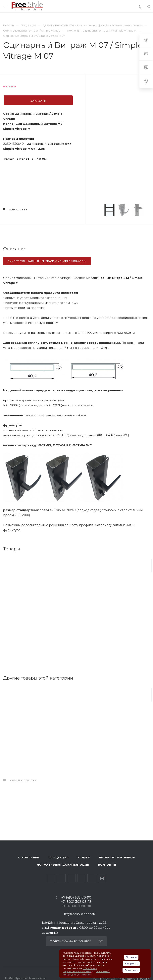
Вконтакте (51, 878)
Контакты (107, 865)
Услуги (84, 857)
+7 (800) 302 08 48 (76, 902)
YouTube (71, 878)
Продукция (58, 857)
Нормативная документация (63, 865)
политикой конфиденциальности (86, 973)
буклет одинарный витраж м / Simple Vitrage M (47, 261)
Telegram (61, 878)
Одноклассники (82, 878)
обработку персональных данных (80, 970)
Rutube (102, 878)
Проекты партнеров (117, 857)
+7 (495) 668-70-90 (76, 898)
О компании (29, 857)
